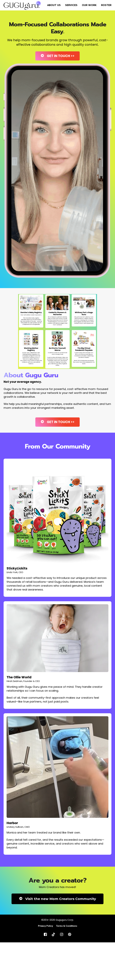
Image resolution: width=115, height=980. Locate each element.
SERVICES (71, 5)
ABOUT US (54, 5)
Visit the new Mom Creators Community (57, 899)
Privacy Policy (46, 926)
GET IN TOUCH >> (57, 56)
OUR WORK (89, 5)
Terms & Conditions (67, 926)
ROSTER (106, 5)
